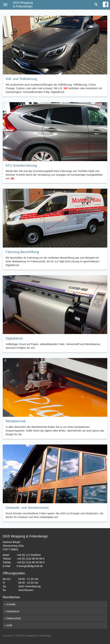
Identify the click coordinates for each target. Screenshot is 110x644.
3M (65, 88)
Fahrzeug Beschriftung (22, 252)
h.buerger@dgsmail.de (30, 566)
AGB (9, 625)
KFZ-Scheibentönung (21, 166)
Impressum (13, 611)
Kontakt (11, 604)
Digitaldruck (14, 338)
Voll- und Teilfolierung (21, 79)
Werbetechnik (16, 421)
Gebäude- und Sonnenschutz (27, 508)
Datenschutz (14, 618)
